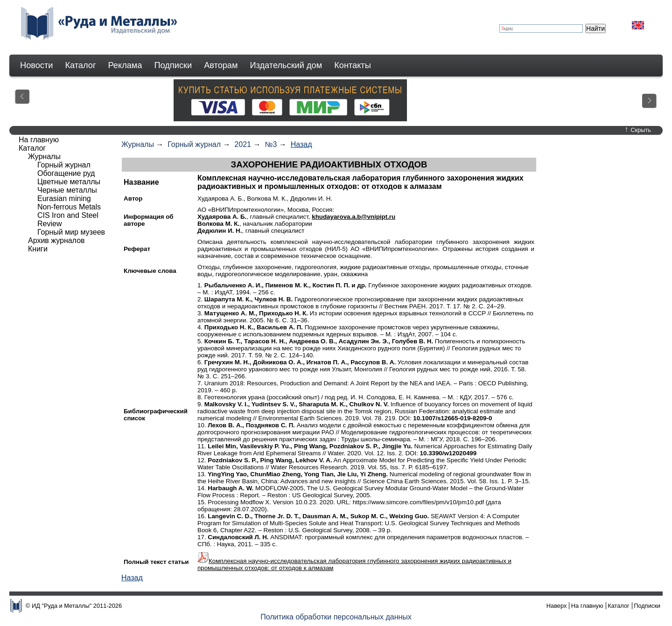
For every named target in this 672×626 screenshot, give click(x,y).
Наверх (557, 606)
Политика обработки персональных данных (336, 617)
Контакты (353, 65)
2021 (243, 144)
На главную (39, 140)
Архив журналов (56, 240)
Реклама (125, 65)
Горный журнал (194, 144)
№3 (271, 144)
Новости (36, 65)
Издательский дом (286, 65)
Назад (301, 144)
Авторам (221, 65)
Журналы (138, 144)
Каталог (80, 65)
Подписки (173, 65)
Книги (38, 249)
